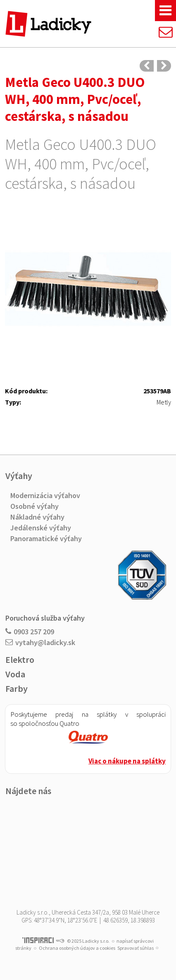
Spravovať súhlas (136, 948)
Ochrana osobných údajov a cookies (77, 948)
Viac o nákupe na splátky (127, 761)
